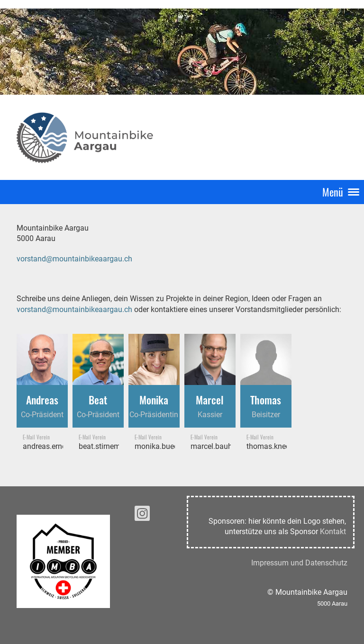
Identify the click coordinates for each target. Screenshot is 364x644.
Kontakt (333, 532)
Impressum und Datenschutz (299, 563)
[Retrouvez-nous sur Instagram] (142, 516)
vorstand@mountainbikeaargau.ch (74, 259)
